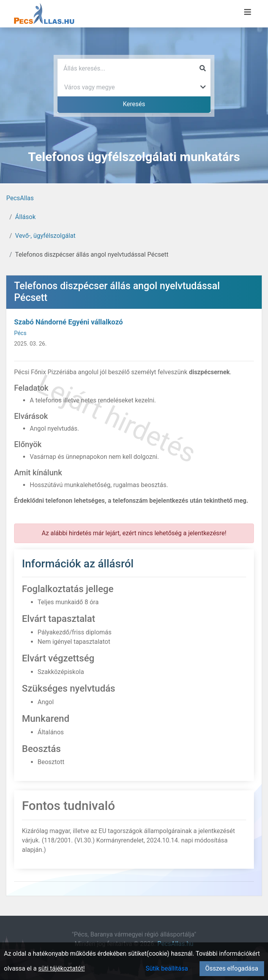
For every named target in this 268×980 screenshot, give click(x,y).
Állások (25, 217)
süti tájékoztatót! (62, 968)
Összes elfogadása (232, 968)
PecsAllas (20, 198)
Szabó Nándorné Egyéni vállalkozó (68, 322)
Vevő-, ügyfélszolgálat (45, 236)
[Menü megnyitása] (248, 12)
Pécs (20, 333)
